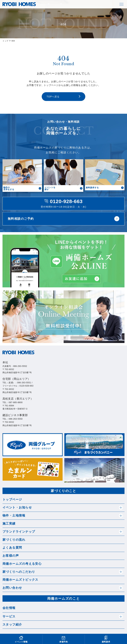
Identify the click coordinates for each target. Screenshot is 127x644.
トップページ (12, 500)
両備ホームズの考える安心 (22, 564)
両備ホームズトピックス (20, 580)
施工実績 (9, 524)
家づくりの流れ (14, 540)
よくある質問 (12, 548)
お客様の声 (11, 556)
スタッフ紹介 (12, 625)
